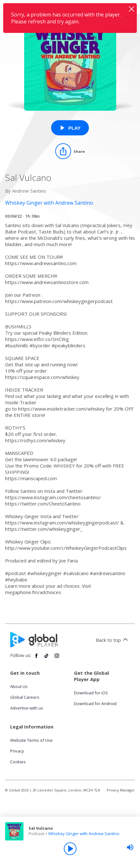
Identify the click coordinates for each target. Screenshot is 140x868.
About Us (19, 686)
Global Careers (25, 697)
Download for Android (95, 704)
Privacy (17, 751)
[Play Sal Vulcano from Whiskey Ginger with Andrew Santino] (70, 128)
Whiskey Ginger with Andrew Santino (84, 834)
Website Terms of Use (31, 740)
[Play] (70, 849)
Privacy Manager (121, 790)
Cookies (18, 762)
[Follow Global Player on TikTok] (47, 658)
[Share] (70, 151)
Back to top (113, 640)
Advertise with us (27, 708)
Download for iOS (91, 693)
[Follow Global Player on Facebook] (37, 658)
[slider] (130, 847)
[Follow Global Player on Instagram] (57, 658)
